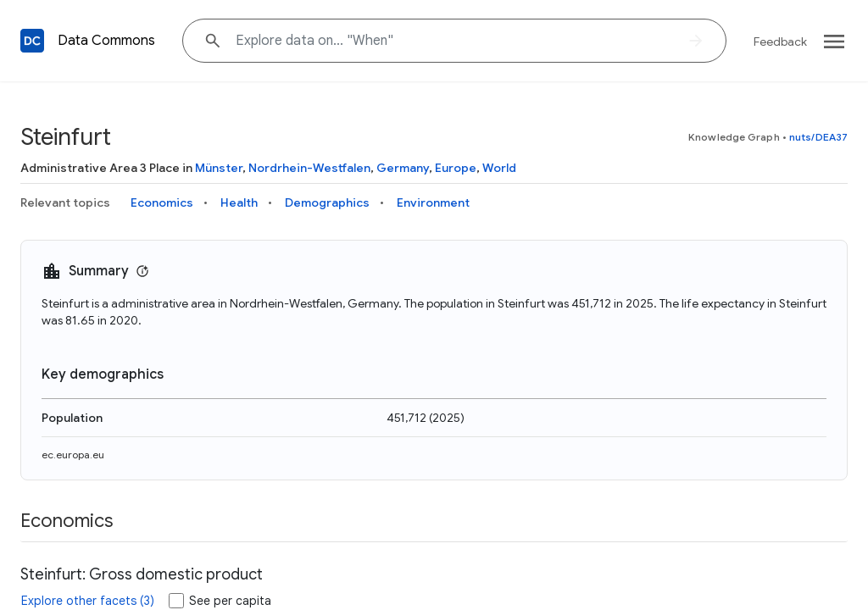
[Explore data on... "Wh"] (454, 41)
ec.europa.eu (73, 455)
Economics (162, 202)
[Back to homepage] (32, 41)
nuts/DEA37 (818, 137)
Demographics (327, 202)
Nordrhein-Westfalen (309, 168)
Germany (403, 168)
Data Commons (106, 41)
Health (239, 202)
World (499, 168)
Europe (456, 168)
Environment (433, 202)
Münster (219, 168)
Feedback (780, 42)
